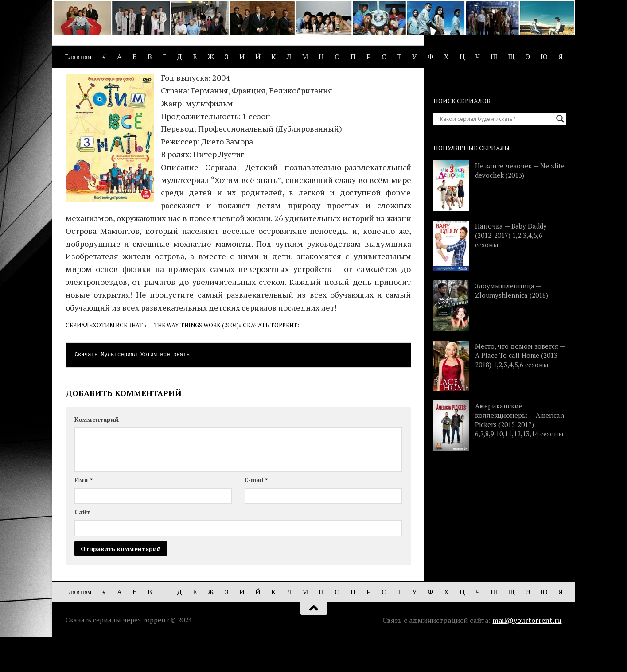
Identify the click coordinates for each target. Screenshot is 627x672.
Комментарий (97, 453)
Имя (84, 513)
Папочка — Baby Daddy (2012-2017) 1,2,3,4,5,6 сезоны (511, 268)
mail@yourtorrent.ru (527, 653)
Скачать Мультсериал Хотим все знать (132, 388)
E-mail (256, 513)
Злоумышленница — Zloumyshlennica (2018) (512, 324)
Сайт (82, 545)
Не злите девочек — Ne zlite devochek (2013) (520, 204)
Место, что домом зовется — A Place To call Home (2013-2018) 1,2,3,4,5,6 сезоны (520, 388)
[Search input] (496, 152)
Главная (78, 57)
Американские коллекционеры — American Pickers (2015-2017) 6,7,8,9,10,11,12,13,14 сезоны (520, 453)
